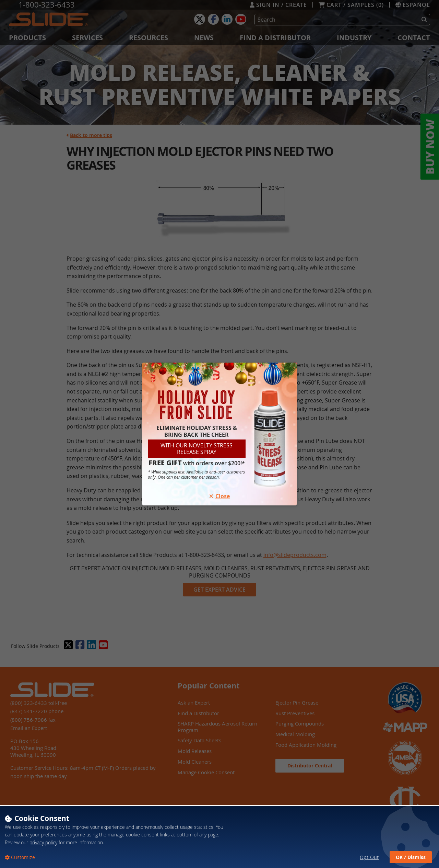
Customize (22, 857)
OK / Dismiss (411, 857)
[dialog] (219, 837)
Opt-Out (369, 857)
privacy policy (43, 842)
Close (219, 496)
